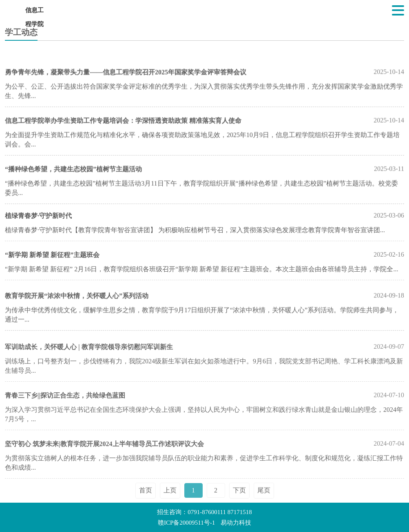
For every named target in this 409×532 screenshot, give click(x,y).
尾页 (264, 498)
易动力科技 (236, 523)
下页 (239, 498)
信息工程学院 (34, 12)
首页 (146, 498)
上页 (170, 498)
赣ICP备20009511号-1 (186, 523)
